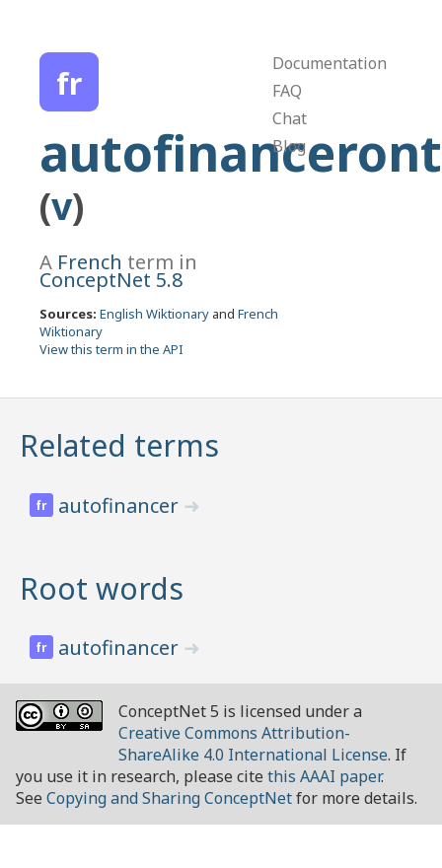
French (90, 262)
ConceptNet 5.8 (111, 280)
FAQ (287, 91)
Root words (102, 588)
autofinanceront (241, 153)
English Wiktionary (154, 314)
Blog (289, 146)
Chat (290, 118)
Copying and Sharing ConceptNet (169, 798)
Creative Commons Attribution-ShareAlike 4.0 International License (253, 744)
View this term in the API (111, 349)
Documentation (330, 63)
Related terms (119, 445)
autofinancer (121, 506)
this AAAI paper (324, 776)
